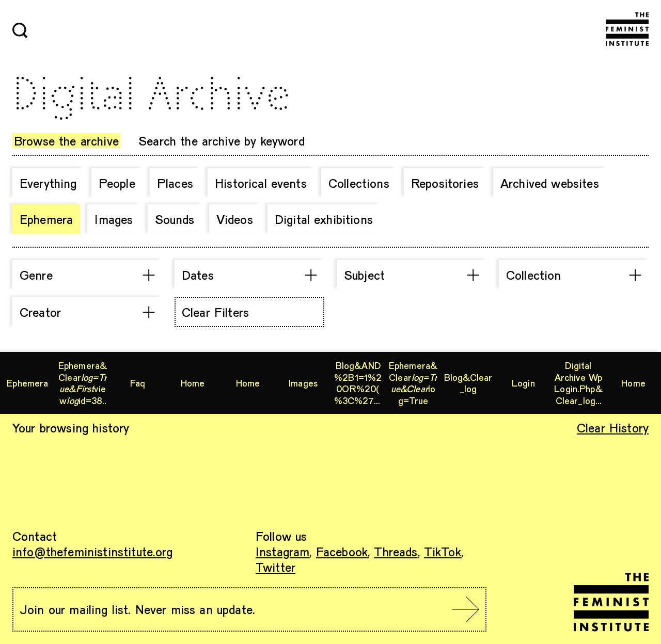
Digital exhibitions (324, 219)
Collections (359, 183)
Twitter (276, 567)
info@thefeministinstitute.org (93, 551)
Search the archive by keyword (222, 141)
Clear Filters (215, 312)
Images (114, 219)
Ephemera (46, 219)
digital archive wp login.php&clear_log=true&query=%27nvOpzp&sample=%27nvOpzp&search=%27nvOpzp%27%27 (578, 383)
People (117, 183)
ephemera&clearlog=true (413, 383)
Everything (48, 183)
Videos (235, 219)
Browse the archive (66, 141)
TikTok (443, 551)
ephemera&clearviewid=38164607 (83, 383)
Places (175, 183)
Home (193, 383)
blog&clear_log (468, 383)
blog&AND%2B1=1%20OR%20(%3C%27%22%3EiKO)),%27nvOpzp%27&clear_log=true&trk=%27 (358, 383)
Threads (396, 551)
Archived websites (550, 183)
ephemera (27, 383)
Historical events (261, 183)
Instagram (282, 551)
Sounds (175, 219)
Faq (138, 383)
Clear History (613, 428)
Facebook (342, 551)
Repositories (445, 183)
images (303, 383)
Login (523, 383)
